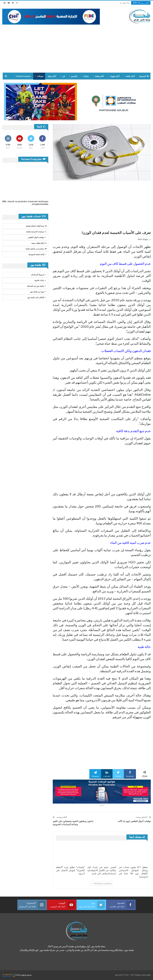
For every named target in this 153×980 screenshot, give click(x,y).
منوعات (40, 76)
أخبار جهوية (115, 76)
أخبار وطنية (100, 76)
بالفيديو (74, 76)
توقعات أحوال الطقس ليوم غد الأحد (134, 821)
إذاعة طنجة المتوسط (36, 254)
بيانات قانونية (39, 280)
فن (64, 76)
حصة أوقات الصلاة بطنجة (36, 226)
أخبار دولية (52, 76)
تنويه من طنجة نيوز (37, 292)
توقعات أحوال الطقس (36, 237)
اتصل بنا (124, 3)
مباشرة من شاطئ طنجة (36, 249)
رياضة (86, 76)
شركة (12, 975)
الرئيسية (144, 76)
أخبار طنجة (130, 76)
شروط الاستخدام (38, 275)
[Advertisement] (76, 47)
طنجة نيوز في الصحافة (35, 286)
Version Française (23, 76)
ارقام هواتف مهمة (39, 243)
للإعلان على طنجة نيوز (36, 297)
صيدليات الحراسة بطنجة (36, 232)
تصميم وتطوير (26, 975)
